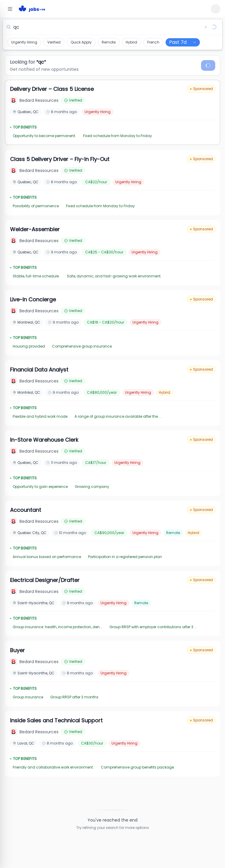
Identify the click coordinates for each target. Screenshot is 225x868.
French (153, 42)
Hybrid (131, 42)
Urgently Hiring (24, 42)
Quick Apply (81, 42)
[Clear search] (206, 27)
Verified (54, 42)
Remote (109, 42)
